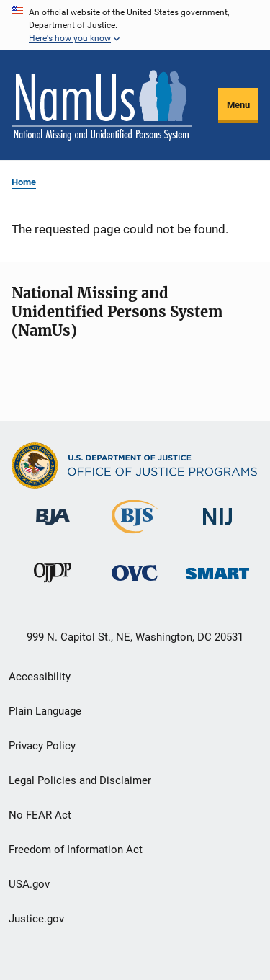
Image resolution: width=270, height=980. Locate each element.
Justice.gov (36, 919)
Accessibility (40, 677)
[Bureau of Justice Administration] (53, 527)
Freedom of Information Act (76, 850)
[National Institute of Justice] (217, 528)
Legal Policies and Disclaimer (80, 780)
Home (24, 182)
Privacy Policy (42, 746)
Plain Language (45, 711)
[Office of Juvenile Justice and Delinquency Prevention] (53, 585)
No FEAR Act (40, 815)
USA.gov (29, 884)
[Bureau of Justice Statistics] (135, 536)
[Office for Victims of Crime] (135, 583)
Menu (238, 105)
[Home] (102, 105)
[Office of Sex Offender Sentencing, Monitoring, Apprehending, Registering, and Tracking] (217, 582)
